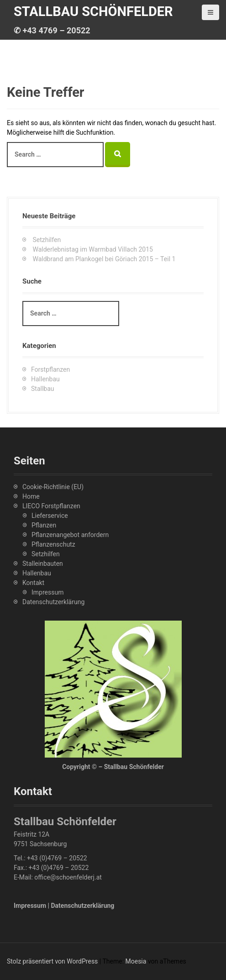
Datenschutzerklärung (53, 602)
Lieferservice (50, 516)
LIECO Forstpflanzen (51, 506)
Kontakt (33, 583)
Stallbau (43, 389)
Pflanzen (44, 525)
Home (31, 496)
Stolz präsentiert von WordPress (52, 961)
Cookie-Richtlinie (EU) (53, 487)
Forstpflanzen (50, 369)
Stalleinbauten (43, 564)
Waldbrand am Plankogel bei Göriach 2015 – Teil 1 (104, 259)
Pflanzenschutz (53, 544)
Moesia (136, 961)
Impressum (47, 592)
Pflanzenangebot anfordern (70, 535)
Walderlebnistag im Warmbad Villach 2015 (92, 249)
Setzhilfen (47, 240)
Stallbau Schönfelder (93, 11)
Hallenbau (45, 379)
